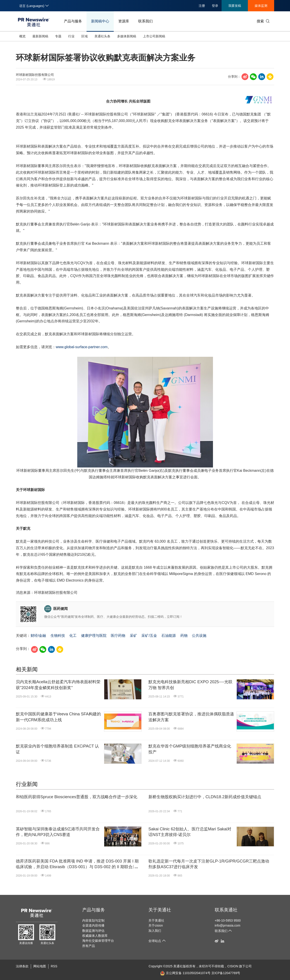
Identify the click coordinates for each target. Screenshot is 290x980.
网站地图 (40, 966)
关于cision (156, 925)
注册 (202, 6)
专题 (58, 36)
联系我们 (145, 21)
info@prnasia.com (228, 925)
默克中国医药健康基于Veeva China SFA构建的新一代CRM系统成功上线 (58, 717)
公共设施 (199, 636)
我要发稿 (235, 6)
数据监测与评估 (93, 931)
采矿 (133, 636)
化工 (73, 636)
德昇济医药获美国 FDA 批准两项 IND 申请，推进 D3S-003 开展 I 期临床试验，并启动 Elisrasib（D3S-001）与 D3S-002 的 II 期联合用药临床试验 (77, 864)
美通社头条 (102, 36)
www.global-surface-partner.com (82, 347)
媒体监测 (261, 6)
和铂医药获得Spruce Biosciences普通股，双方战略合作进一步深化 (77, 797)
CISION (233, 966)
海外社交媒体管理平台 (98, 941)
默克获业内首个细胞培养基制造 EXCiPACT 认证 (57, 749)
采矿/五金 (149, 636)
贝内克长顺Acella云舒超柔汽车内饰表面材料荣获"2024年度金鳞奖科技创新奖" (58, 685)
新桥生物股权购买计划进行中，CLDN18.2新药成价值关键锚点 (205, 797)
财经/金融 (38, 636)
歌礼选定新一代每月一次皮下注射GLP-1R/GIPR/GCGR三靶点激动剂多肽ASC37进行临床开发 (209, 864)
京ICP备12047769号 (226, 973)
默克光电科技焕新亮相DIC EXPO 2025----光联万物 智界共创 (190, 685)
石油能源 (169, 636)
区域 (85, 36)
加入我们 (155, 931)
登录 (215, 6)
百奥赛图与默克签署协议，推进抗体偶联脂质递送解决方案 (191, 717)
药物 (184, 636)
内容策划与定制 (93, 920)
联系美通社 (226, 910)
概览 (22, 36)
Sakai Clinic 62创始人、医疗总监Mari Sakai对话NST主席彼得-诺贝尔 (190, 832)
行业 (71, 36)
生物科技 (58, 636)
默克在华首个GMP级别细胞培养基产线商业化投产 (190, 749)
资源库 (124, 21)
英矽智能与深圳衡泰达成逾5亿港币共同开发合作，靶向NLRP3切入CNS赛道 (58, 832)
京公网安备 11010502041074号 (185, 973)
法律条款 (22, 966)
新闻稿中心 (100, 21)
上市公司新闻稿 (154, 36)
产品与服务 (73, 21)
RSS (54, 966)
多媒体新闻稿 (127, 36)
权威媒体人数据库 (95, 936)
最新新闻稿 (40, 36)
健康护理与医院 (94, 636)
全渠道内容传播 (93, 925)
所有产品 (89, 946)
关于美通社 (160, 910)
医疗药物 (118, 636)
